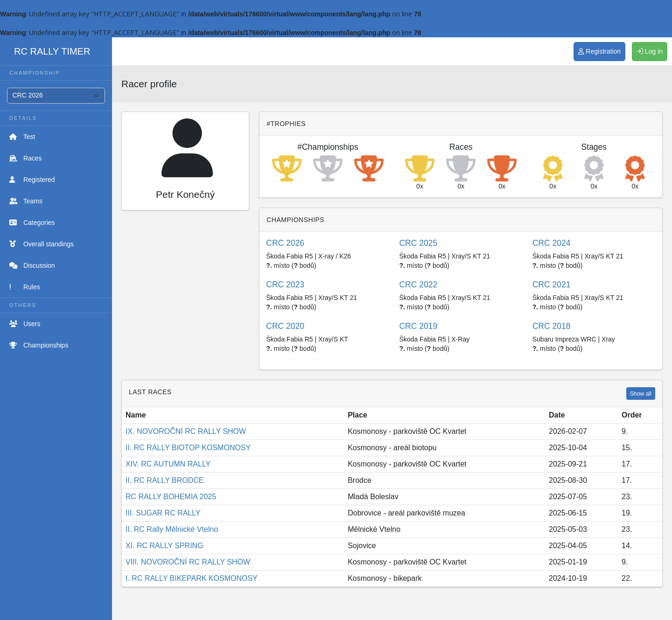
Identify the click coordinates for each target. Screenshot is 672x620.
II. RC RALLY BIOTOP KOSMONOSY (188, 448)
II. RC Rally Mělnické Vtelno (172, 529)
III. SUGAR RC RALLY (163, 513)
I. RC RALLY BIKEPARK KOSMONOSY (192, 578)
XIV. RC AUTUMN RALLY (168, 464)
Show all (641, 394)
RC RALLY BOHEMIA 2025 (171, 497)
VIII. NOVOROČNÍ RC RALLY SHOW (188, 562)
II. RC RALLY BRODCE (164, 480)
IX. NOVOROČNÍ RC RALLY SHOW (186, 431)
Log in (650, 51)
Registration (599, 51)
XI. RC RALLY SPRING (164, 546)
